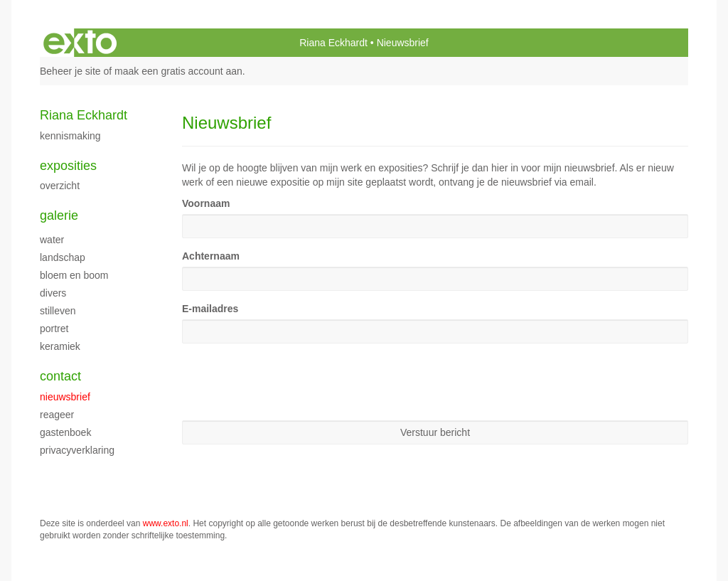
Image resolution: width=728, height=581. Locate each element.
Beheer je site (70, 71)
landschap (63, 257)
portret (54, 329)
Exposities (68, 166)
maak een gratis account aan (178, 71)
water (52, 240)
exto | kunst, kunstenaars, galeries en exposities (80, 43)
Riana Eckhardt (333, 43)
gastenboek (65, 432)
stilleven (58, 311)
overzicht (60, 186)
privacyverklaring (77, 450)
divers (53, 293)
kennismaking (70, 136)
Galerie (59, 215)
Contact (60, 376)
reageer (57, 415)
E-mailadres (210, 309)
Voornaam (206, 203)
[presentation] (290, 382)
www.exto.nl (166, 523)
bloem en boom (74, 275)
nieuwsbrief (65, 397)
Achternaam (211, 256)
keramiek (60, 346)
